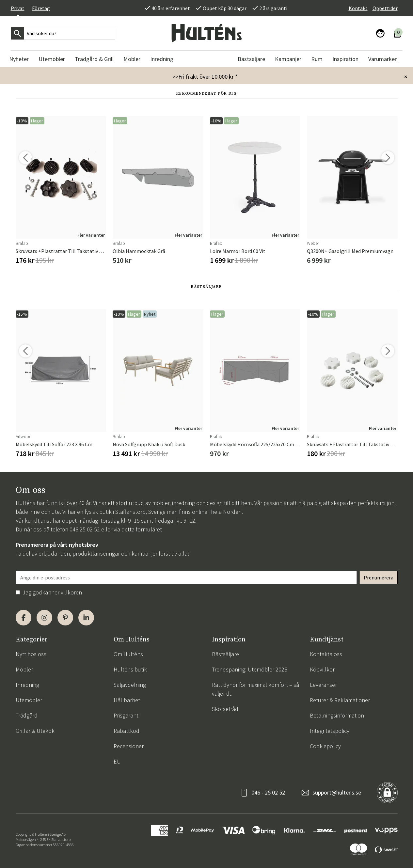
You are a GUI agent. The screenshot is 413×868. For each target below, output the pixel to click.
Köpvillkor (322, 669)
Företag (41, 8)
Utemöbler (29, 700)
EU (117, 761)
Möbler (24, 669)
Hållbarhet (127, 700)
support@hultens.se (337, 792)
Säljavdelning (130, 685)
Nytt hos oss (31, 654)
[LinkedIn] (86, 618)
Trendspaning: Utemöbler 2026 (250, 669)
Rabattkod (127, 731)
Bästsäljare (225, 654)
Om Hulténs (128, 654)
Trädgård (27, 715)
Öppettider (385, 8)
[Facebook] (24, 618)
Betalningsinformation (337, 715)
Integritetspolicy (330, 731)
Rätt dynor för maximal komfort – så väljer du (255, 689)
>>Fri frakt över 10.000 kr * (205, 77)
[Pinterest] (65, 618)
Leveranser (323, 685)
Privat (18, 8)
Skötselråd (225, 709)
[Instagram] (44, 618)
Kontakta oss (326, 654)
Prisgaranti (127, 715)
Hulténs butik (130, 669)
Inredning (27, 685)
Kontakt (358, 8)
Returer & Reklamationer (340, 700)
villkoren (71, 592)
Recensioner (129, 746)
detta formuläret (142, 529)
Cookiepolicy (325, 746)
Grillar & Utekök (35, 731)
